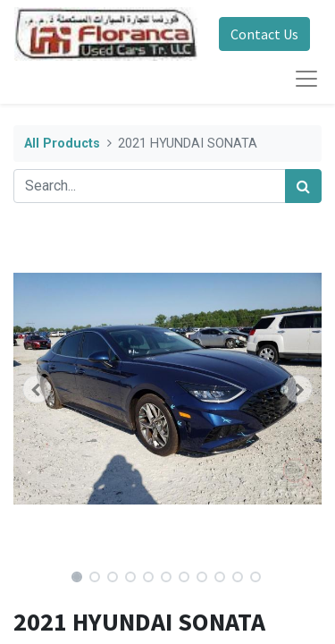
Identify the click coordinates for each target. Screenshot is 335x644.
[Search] (303, 186)
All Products (62, 144)
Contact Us (264, 34)
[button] (37, 389)
